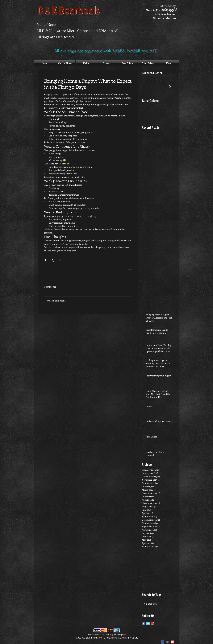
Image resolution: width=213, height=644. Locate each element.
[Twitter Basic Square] (148, 623)
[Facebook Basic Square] (144, 623)
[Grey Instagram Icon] (168, 642)
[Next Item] (170, 87)
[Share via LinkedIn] (60, 260)
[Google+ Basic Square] (152, 623)
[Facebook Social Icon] (163, 642)
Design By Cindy (129, 638)
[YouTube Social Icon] (172, 642)
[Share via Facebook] (45, 260)
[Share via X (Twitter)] (53, 260)
